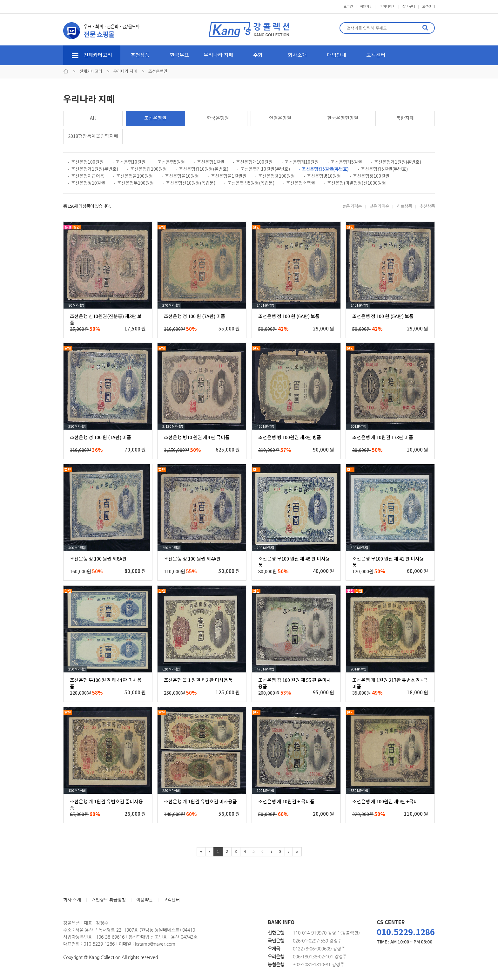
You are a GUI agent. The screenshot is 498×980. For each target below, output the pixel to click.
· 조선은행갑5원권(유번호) (324, 169)
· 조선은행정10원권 (87, 183)
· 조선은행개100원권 (253, 162)
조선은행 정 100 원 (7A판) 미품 (195, 317)
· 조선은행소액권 (299, 183)
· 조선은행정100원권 (370, 176)
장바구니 (409, 7)
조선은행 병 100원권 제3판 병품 (290, 438)
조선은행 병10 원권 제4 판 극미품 (197, 438)
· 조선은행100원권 (86, 162)
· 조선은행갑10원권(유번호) (202, 169)
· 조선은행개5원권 (345, 162)
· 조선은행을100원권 (133, 176)
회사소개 (297, 55)
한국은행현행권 (343, 118)
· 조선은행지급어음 (86, 176)
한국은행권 (218, 118)
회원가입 (366, 7)
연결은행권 (280, 118)
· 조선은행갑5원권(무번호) (383, 169)
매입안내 (337, 55)
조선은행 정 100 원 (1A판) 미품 (101, 438)
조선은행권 (155, 118)
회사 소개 (72, 900)
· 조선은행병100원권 (275, 176)
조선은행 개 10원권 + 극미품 (286, 802)
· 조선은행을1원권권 (227, 176)
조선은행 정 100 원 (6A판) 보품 (289, 317)
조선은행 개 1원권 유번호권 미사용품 (200, 802)
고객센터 (428, 7)
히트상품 (404, 207)
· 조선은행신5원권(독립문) (249, 183)
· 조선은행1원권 (209, 162)
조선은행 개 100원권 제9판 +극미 (385, 802)
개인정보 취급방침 (109, 900)
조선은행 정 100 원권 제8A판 (98, 559)
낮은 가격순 (379, 207)
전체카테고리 (92, 55)
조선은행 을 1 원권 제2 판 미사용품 (198, 681)
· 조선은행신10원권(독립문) (189, 183)
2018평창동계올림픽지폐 (93, 136)
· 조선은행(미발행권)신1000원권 (355, 183)
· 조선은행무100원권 (134, 183)
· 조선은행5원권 (170, 162)
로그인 (348, 7)
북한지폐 (405, 118)
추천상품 (140, 55)
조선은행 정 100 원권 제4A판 (192, 559)
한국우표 (179, 55)
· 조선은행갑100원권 (147, 169)
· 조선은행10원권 (129, 162)
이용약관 (145, 900)
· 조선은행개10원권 (300, 162)
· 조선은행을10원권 (180, 176)
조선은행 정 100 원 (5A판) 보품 (383, 317)
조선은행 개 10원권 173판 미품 (383, 438)
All (93, 118)
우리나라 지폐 (219, 55)
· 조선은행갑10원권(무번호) (264, 169)
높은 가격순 (352, 207)
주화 (258, 55)
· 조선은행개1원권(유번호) (396, 162)
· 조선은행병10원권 (322, 176)
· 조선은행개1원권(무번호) (93, 169)
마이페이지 (387, 7)
